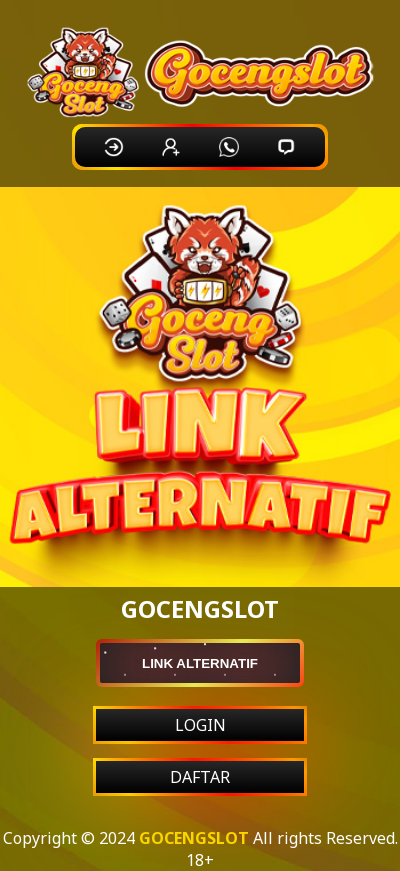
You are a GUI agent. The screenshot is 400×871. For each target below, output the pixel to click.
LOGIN (200, 725)
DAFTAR (200, 777)
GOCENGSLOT (194, 838)
